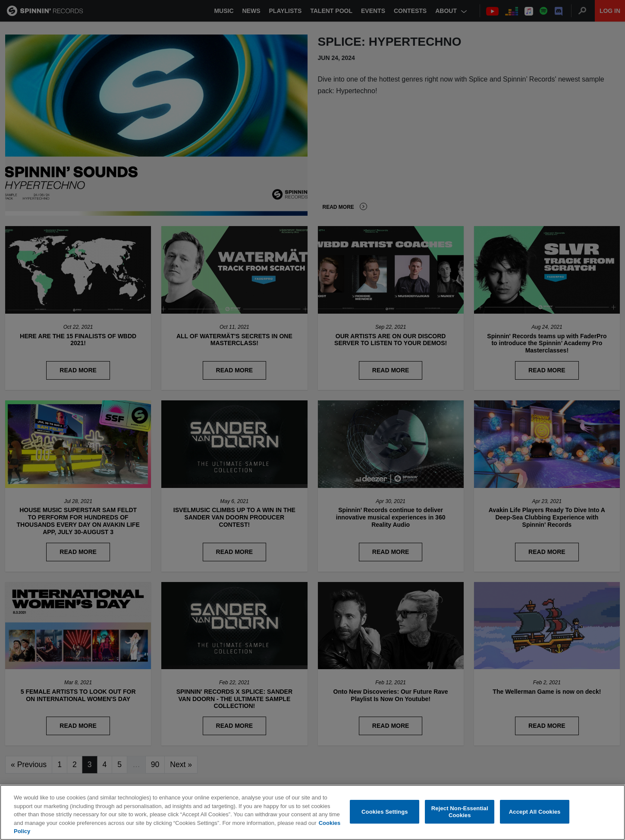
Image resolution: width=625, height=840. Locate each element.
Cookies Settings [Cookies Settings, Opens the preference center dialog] (385, 813)
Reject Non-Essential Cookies (460, 813)
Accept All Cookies (535, 813)
